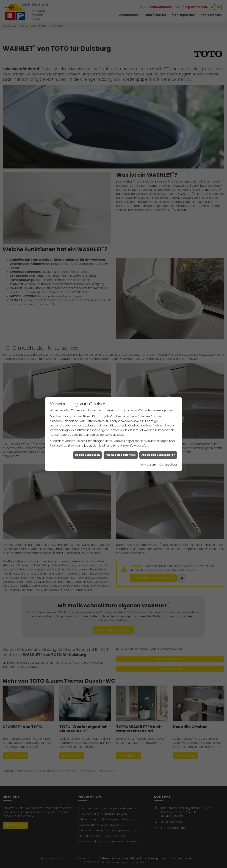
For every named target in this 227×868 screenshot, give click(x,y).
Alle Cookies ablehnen (121, 455)
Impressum (148, 465)
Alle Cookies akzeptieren (158, 455)
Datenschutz (168, 465)
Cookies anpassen (87, 455)
